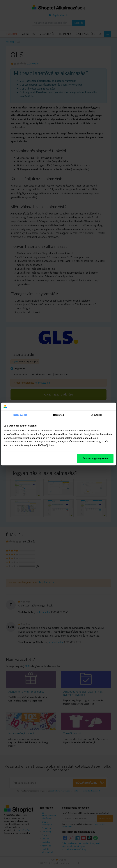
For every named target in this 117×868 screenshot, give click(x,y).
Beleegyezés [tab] (20, 415)
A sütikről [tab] (97, 415)
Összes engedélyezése (95, 458)
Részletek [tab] (58, 415)
